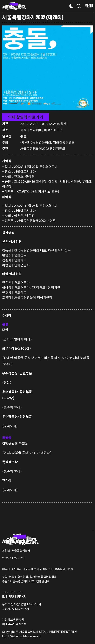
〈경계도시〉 (10, 426)
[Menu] (87, 6)
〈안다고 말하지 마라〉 (17, 339)
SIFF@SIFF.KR (16, 597)
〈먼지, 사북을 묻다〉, (17, 453)
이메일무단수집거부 (14, 624)
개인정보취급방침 (13, 620)
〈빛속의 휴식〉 (12, 408)
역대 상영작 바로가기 (26, 118)
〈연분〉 (7, 383)
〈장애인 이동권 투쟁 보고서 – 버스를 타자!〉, (33, 358)
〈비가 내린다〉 (42, 453)
